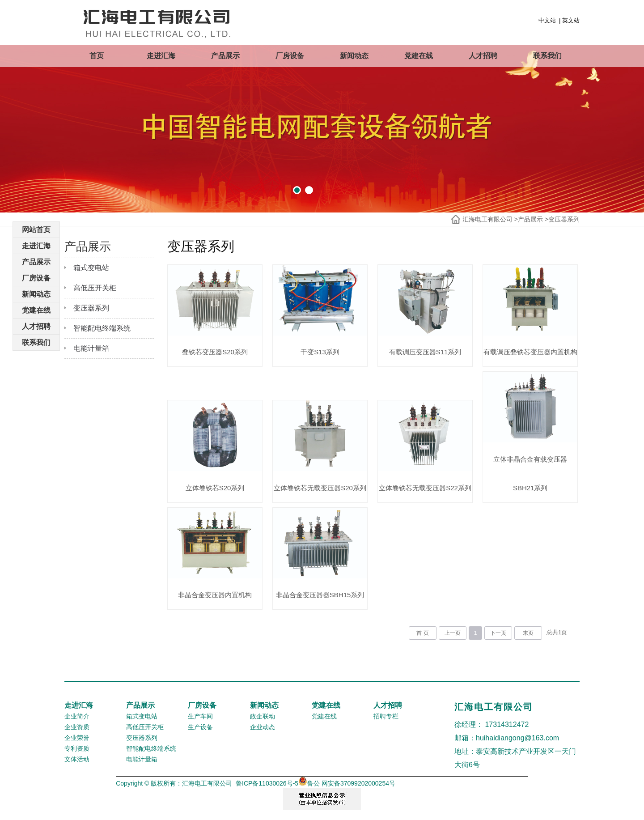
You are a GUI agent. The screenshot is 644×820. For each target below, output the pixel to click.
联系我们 (547, 56)
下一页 (498, 633)
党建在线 (419, 56)
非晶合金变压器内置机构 (215, 595)
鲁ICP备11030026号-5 (267, 783)
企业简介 (77, 716)
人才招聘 (483, 56)
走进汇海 (161, 56)
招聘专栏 (386, 716)
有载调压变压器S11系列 (425, 352)
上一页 (453, 633)
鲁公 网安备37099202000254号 (347, 783)
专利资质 (77, 748)
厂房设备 (290, 56)
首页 (97, 56)
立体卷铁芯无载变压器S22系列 (425, 488)
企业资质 (77, 727)
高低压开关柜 (95, 288)
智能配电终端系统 (102, 328)
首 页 (422, 633)
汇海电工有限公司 (487, 219)
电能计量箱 (91, 348)
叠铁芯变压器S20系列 (215, 352)
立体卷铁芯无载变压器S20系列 (320, 488)
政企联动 (263, 716)
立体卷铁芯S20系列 (215, 488)
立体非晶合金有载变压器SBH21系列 (530, 474)
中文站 (547, 20)
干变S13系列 (320, 352)
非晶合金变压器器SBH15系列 (320, 595)
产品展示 (225, 56)
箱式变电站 (91, 268)
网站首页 (36, 230)
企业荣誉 (77, 738)
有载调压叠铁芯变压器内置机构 (530, 352)
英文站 (571, 20)
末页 (528, 633)
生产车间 (200, 716)
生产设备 (200, 727)
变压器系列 (564, 219)
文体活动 (77, 759)
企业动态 (263, 727)
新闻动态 (354, 56)
